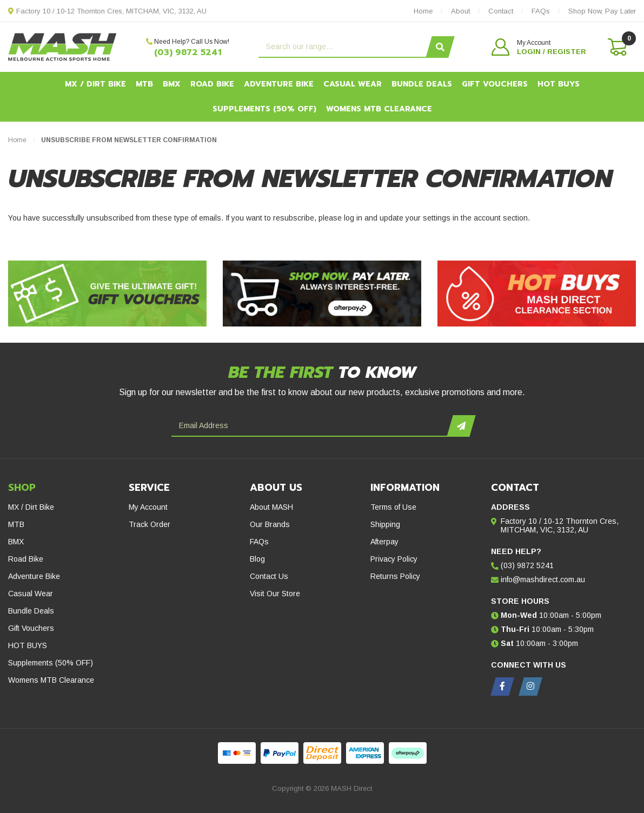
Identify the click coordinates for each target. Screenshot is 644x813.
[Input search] (344, 47)
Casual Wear (353, 84)
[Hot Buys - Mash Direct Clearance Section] (537, 294)
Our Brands (270, 524)
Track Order (150, 524)
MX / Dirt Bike (95, 84)
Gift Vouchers (495, 84)
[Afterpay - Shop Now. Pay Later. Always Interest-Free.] (322, 294)
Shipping (385, 524)
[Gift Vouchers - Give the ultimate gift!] (107, 294)
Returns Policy (395, 576)
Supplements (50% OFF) (264, 109)
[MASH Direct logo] (62, 46)
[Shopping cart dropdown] (616, 47)
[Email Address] (311, 426)
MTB (144, 84)
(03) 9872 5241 (188, 52)
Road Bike (212, 84)
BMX (172, 84)
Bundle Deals (422, 84)
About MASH (271, 507)
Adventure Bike (279, 84)
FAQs (259, 542)
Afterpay (384, 542)
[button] (539, 47)
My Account (148, 507)
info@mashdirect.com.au (543, 579)
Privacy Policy (394, 559)
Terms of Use (393, 507)
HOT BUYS (559, 84)
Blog (257, 559)
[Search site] (440, 47)
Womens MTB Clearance (379, 109)
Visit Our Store (275, 594)
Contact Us (269, 576)
